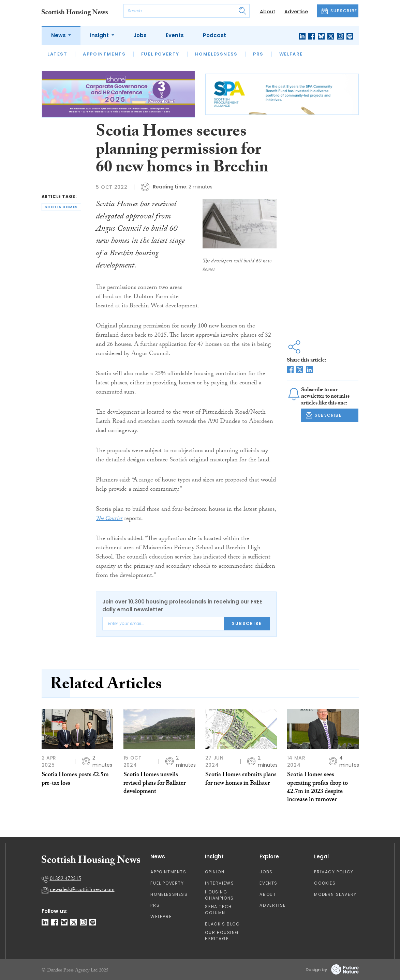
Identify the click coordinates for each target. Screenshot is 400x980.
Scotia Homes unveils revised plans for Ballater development (154, 784)
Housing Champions (219, 895)
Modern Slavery (335, 894)
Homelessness (216, 54)
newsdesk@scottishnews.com (82, 890)
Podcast (214, 35)
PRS (258, 54)
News (59, 35)
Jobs (140, 35)
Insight (100, 35)
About (268, 12)
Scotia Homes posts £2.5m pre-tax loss (75, 779)
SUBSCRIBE (339, 11)
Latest (57, 54)
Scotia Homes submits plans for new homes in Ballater (241, 779)
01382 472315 (65, 879)
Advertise (296, 12)
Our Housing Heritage (222, 936)
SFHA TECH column (218, 910)
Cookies (325, 883)
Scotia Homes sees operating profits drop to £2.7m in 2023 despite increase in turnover (317, 788)
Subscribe (247, 623)
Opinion (215, 872)
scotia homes (61, 207)
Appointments (104, 54)
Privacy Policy (334, 872)
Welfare (291, 54)
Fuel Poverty (160, 54)
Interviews (219, 883)
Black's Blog (222, 924)
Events (175, 35)
